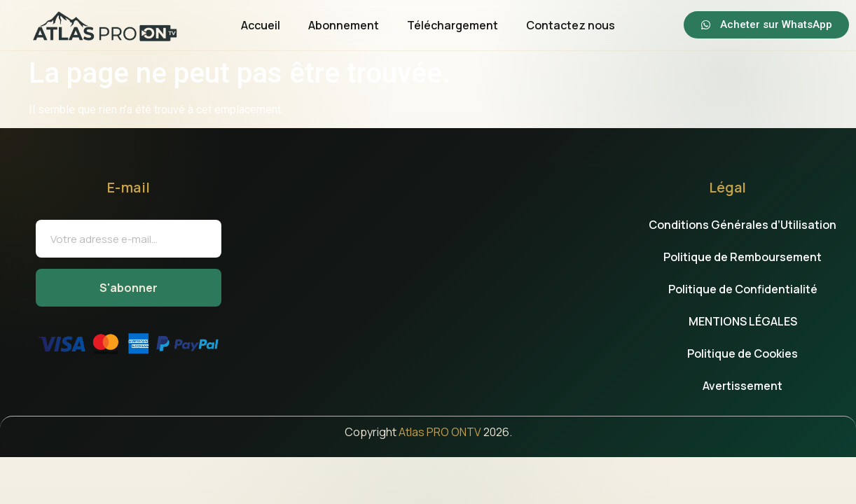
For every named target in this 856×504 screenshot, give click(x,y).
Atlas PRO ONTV (440, 432)
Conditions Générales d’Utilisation (743, 225)
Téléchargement (453, 25)
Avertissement (743, 386)
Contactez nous (571, 25)
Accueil (261, 25)
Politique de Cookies (743, 353)
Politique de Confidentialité (743, 289)
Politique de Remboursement (743, 257)
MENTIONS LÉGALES (743, 321)
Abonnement (344, 25)
